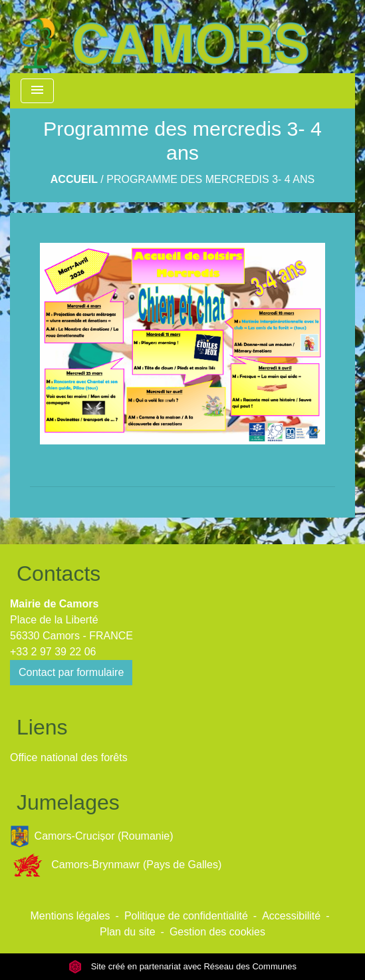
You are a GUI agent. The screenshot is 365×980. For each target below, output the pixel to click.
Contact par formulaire (71, 672)
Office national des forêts (69, 757)
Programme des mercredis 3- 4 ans (210, 179)
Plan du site (128, 932)
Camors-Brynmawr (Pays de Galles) (116, 865)
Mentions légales (70, 916)
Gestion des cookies (217, 932)
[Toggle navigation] (37, 91)
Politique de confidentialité (186, 916)
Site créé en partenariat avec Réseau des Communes (182, 966)
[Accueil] (164, 37)
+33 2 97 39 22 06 (53, 652)
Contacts (59, 573)
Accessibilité (291, 916)
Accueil (74, 179)
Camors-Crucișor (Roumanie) (92, 837)
